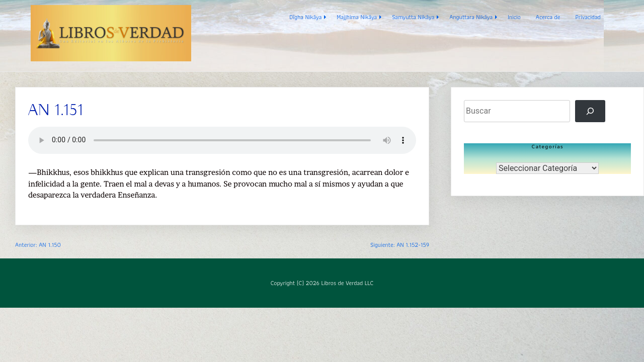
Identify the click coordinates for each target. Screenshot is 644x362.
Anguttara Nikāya (471, 17)
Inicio (514, 17)
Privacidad (588, 17)
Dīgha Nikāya (305, 17)
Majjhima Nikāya (357, 17)
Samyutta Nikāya (413, 17)
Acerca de (548, 17)
